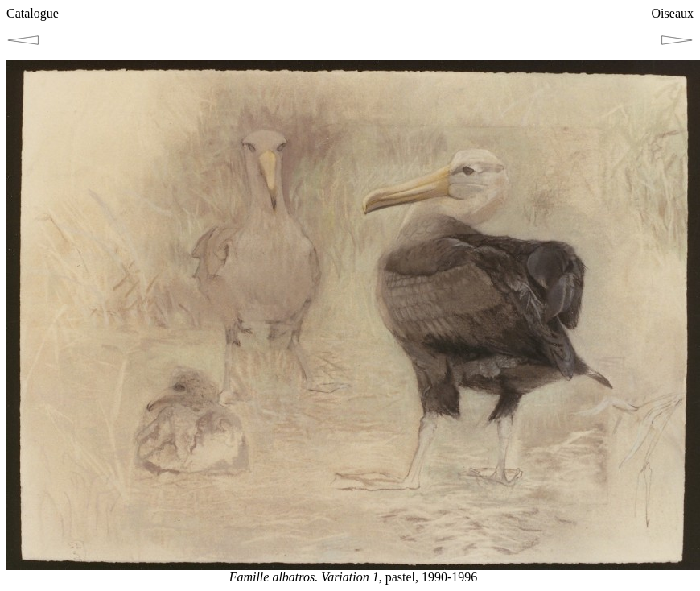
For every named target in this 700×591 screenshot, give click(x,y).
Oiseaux (673, 13)
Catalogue (33, 13)
